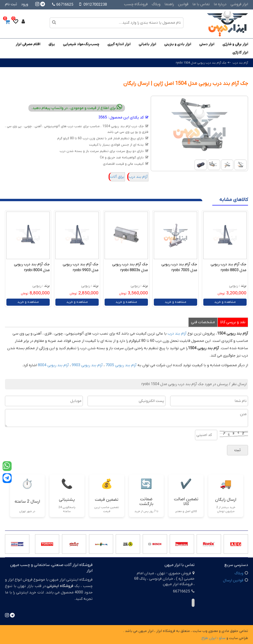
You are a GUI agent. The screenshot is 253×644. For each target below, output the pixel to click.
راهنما (169, 4)
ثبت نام (11, 4)
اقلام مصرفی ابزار (28, 44)
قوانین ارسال (233, 580)
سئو (222, 638)
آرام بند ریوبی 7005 (121, 365)
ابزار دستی (207, 44)
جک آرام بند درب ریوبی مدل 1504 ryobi (201, 63)
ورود (25, 4)
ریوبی (234, 286)
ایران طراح (209, 638)
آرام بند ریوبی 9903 (87, 365)
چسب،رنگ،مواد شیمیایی (81, 44)
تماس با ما (201, 4)
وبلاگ (156, 4)
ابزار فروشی (239, 4)
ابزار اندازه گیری (119, 44)
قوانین (183, 4)
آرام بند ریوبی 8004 (53, 365)
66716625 (63, 5)
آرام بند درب (240, 63)
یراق (52, 44)
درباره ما (220, 4)
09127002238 (95, 5)
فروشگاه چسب (136, 4)
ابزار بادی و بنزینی (178, 44)
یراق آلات (117, 177)
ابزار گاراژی (240, 52)
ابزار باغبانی (147, 44)
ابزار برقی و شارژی (235, 44)
